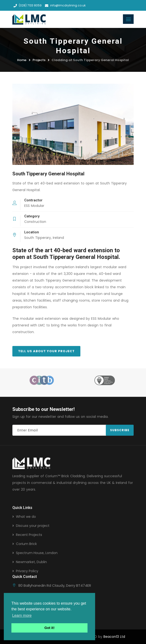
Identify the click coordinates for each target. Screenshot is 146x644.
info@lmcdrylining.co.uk (65, 5)
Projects (39, 60)
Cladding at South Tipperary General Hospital (90, 60)
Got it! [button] (49, 628)
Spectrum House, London (37, 553)
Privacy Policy (27, 571)
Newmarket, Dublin (31, 562)
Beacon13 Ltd (114, 637)
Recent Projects (29, 535)
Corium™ (53, 476)
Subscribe (120, 430)
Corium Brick (26, 544)
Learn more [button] (22, 615)
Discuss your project (33, 526)
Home (22, 60)
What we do (26, 517)
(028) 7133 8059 (28, 5)
